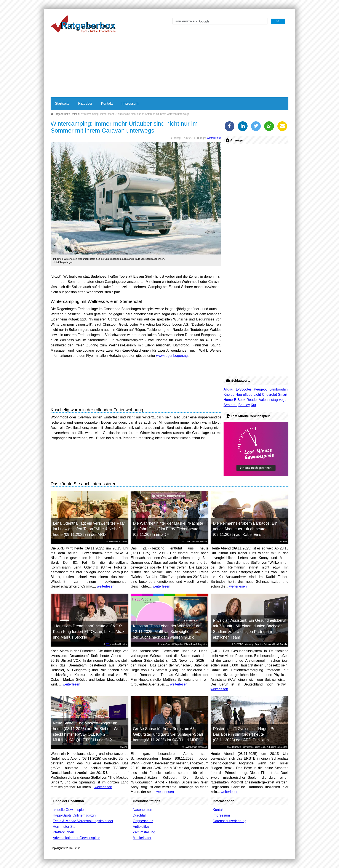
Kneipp (229, 395)
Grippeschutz (143, 821)
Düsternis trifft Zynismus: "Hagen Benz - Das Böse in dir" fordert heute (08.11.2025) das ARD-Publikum (247, 734)
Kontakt (107, 103)
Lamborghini (279, 389)
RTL (108, 644)
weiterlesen (105, 586)
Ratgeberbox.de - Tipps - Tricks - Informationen (83, 24)
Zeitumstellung (144, 832)
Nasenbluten (142, 810)
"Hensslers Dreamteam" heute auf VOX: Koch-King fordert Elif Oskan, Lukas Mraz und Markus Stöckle (89, 632)
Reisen (75, 114)
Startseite (62, 103)
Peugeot (260, 389)
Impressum (130, 103)
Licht (257, 395)
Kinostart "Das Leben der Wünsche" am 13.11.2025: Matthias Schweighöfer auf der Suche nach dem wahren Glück (167, 632)
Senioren (230, 405)
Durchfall (140, 815)
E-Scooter (244, 389)
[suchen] (220, 21)
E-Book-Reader (246, 400)
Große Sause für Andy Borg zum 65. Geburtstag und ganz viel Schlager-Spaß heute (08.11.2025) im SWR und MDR (168, 734)
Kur (253, 405)
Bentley (244, 405)
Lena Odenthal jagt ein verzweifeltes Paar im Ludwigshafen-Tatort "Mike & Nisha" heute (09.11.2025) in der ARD (89, 529)
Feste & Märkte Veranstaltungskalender (83, 821)
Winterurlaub (214, 138)
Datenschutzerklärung (230, 821)
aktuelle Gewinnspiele (70, 810)
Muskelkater (142, 838)
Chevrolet (269, 395)
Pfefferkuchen (63, 832)
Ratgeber (85, 103)
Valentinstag (268, 400)
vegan (284, 400)
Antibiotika (141, 827)
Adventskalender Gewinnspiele (77, 838)
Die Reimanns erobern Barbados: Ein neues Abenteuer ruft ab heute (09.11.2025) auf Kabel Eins (245, 529)
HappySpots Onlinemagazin (74, 815)
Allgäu (228, 389)
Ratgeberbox (60, 114)
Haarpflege (244, 395)
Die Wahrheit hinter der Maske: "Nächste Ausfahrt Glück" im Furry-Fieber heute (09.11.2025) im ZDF (168, 529)
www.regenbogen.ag (172, 356)
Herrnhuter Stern (66, 827)
